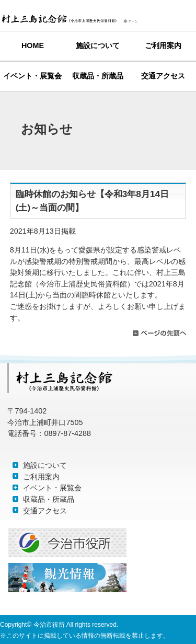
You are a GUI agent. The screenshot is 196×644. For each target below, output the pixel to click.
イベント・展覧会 (32, 76)
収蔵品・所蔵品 (98, 76)
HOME (33, 45)
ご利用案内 (163, 45)
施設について (98, 45)
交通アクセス (163, 76)
